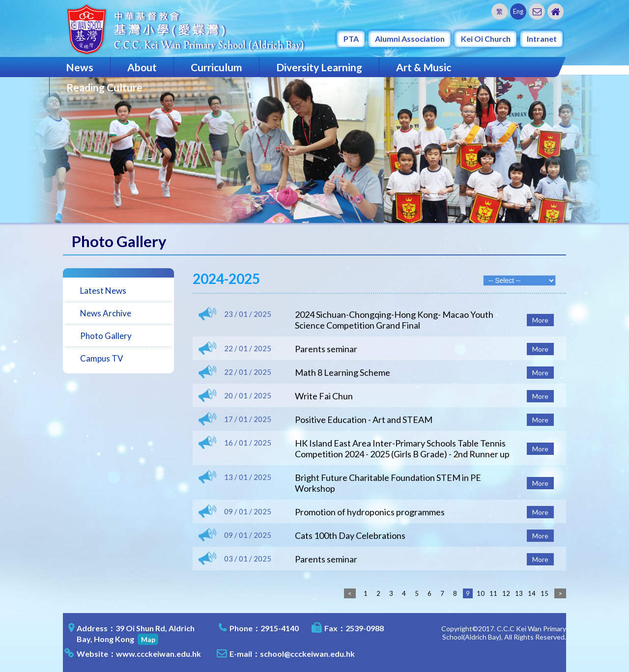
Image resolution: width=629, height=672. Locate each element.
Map (148, 639)
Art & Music (424, 67)
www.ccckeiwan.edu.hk (158, 654)
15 (544, 593)
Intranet (542, 39)
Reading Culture (104, 87)
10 (481, 593)
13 (519, 593)
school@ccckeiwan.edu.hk (307, 654)
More (540, 320)
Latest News (103, 291)
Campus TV (102, 358)
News (80, 67)
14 (532, 593)
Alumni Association (410, 39)
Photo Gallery (106, 336)
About (142, 67)
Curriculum (216, 67)
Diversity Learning (319, 67)
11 (493, 593)
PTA (351, 39)
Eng (518, 11)
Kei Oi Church (486, 39)
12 (506, 593)
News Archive (106, 313)
